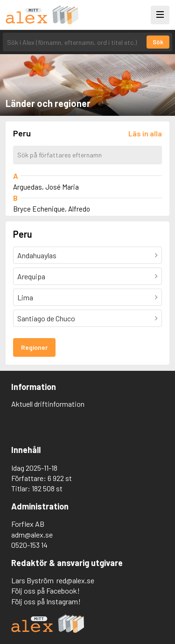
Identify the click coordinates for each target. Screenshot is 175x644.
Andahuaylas (37, 255)
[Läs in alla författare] (145, 133)
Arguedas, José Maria (46, 187)
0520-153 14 (29, 545)
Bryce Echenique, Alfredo (52, 209)
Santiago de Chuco (46, 318)
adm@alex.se (32, 534)
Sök (158, 42)
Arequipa (31, 276)
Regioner (34, 347)
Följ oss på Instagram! (46, 601)
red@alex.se (75, 580)
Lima (25, 297)
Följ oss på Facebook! (45, 591)
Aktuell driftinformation (48, 404)
